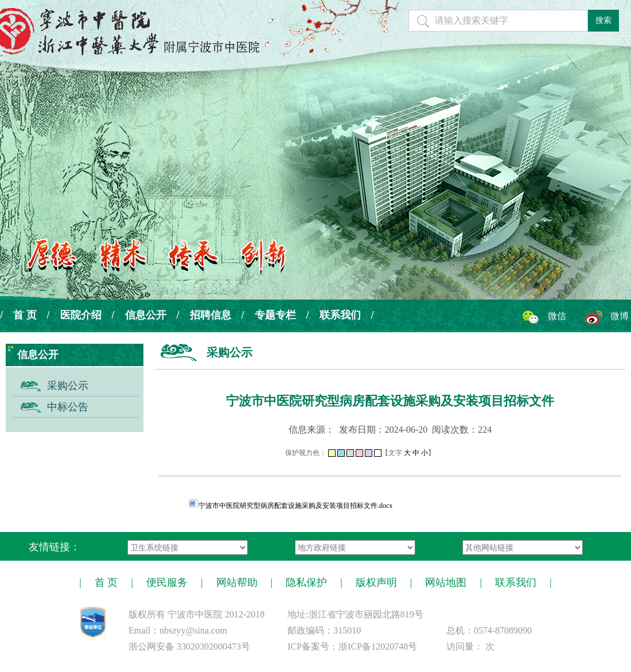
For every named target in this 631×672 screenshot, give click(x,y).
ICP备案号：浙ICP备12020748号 (352, 646)
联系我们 (340, 315)
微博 (620, 316)
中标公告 (68, 407)
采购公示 (68, 386)
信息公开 (146, 315)
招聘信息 (211, 315)
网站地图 (446, 582)
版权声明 (376, 582)
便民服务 (167, 582)
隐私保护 (306, 582)
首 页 (25, 315)
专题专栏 (275, 315)
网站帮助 (237, 582)
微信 (557, 316)
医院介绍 (81, 315)
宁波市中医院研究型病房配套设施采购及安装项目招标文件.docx (291, 506)
